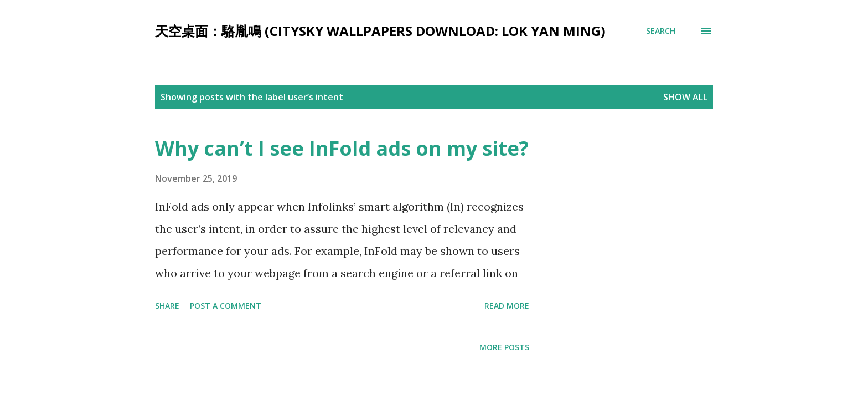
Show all (685, 97)
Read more (507, 306)
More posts (504, 347)
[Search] (661, 31)
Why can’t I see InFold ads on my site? (342, 148)
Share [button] (167, 306)
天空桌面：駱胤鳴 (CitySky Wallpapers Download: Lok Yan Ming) (380, 31)
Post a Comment (226, 306)
